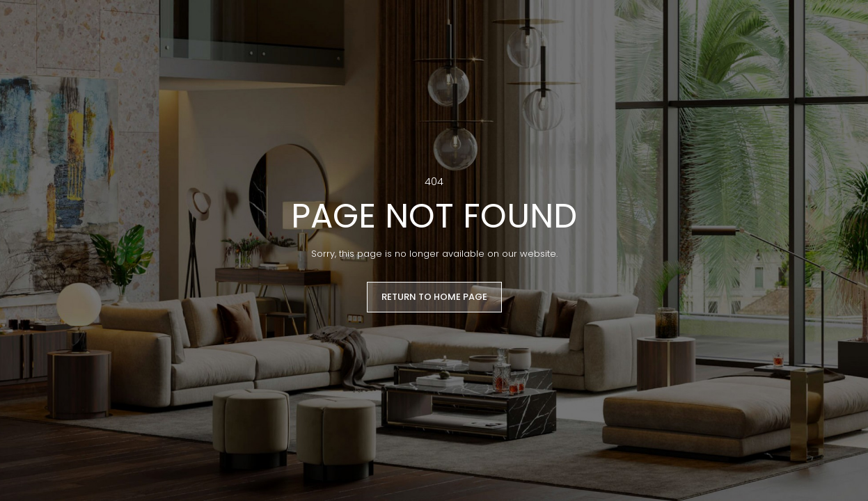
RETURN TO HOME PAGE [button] (434, 297)
